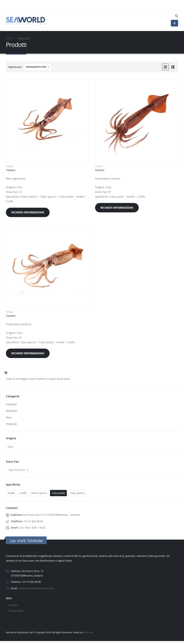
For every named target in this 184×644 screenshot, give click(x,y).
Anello (11, 494)
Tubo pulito (59, 494)
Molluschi (12, 411)
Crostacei (11, 404)
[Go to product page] (48, 120)
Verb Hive (88, 635)
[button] (176, 16)
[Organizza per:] (38, 67)
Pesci (9, 418)
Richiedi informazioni (28, 212)
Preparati (11, 424)
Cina (10, 447)
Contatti (13, 608)
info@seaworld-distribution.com (37, 591)
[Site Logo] (25, 21)
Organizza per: (15, 67)
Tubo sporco (78, 494)
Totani (9, 166)
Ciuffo (23, 494)
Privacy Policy (16, 613)
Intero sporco (40, 494)
